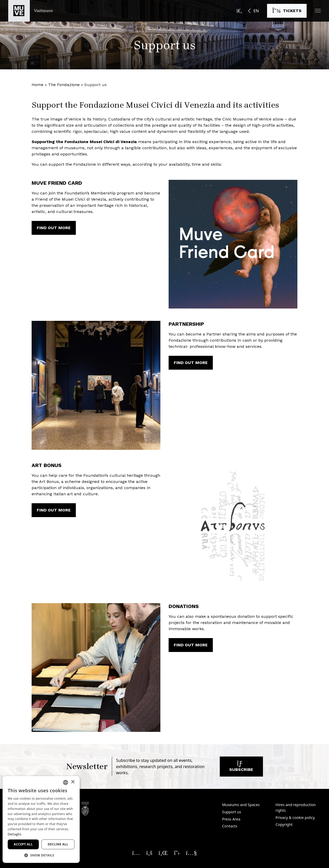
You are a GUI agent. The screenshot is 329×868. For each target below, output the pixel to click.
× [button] (73, 782)
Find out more (54, 228)
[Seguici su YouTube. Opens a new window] (191, 853)
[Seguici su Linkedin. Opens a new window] (163, 853)
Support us (232, 812)
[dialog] (41, 819)
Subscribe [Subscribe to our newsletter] (241, 768)
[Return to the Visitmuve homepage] (31, 11)
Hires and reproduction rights (296, 808)
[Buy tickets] (287, 11)
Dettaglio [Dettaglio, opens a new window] (15, 834)
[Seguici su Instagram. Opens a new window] (136, 853)
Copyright (284, 824)
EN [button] (256, 11)
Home (38, 85)
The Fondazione (64, 85)
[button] (318, 11)
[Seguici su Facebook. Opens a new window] (149, 853)
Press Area (231, 819)
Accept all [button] (23, 844)
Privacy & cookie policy (295, 818)
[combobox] (66, 782)
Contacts (230, 826)
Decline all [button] (58, 844)
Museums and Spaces (241, 805)
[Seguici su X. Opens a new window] (177, 853)
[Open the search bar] (239, 11)
